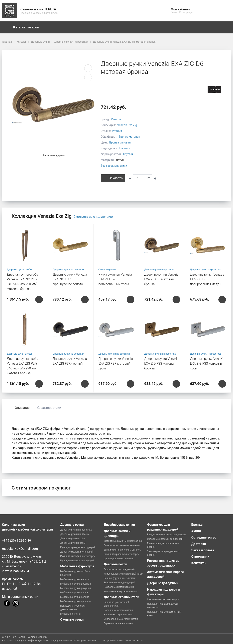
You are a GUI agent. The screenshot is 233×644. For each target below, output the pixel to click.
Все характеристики (114, 166)
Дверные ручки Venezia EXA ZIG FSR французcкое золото (70, 279)
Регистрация (186, 12)
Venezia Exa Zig (127, 125)
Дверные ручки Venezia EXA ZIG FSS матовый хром (207, 364)
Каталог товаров (28, 27)
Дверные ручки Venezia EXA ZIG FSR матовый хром (116, 364)
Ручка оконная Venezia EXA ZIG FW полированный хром (115, 279)
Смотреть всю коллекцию (93, 217)
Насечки (125, 148)
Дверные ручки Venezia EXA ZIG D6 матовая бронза (161, 279)
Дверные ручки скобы (19, 270)
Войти (174, 12)
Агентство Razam (134, 641)
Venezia (116, 119)
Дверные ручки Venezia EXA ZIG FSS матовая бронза (161, 364)
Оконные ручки (107, 270)
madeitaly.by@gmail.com (20, 549)
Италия (117, 131)
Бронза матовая (129, 137)
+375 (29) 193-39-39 (17, 541)
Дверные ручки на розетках (68, 270)
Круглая (128, 154)
